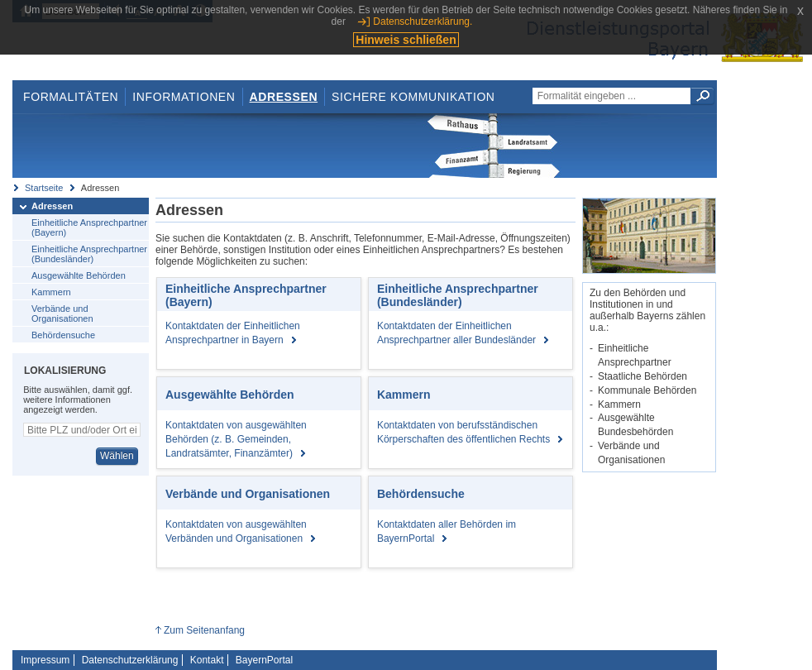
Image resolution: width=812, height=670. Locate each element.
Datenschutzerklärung (130, 660)
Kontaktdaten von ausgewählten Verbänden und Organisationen (240, 531)
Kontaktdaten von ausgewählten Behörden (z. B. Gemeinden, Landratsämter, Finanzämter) (236, 439)
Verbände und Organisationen (62, 313)
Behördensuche (63, 335)
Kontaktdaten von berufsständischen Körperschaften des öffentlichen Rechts (470, 432)
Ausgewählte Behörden (79, 275)
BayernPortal (264, 660)
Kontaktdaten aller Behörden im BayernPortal (447, 531)
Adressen (284, 97)
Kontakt (207, 660)
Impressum (45, 660)
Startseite (44, 188)
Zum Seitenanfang (204, 630)
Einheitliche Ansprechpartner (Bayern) (89, 227)
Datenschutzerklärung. (423, 22)
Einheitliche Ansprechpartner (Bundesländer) (89, 254)
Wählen (117, 456)
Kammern (51, 292)
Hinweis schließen (406, 40)
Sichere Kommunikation (413, 97)
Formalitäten (71, 97)
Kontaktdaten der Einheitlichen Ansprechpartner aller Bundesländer (463, 333)
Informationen (184, 97)
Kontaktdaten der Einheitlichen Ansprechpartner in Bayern (233, 333)
